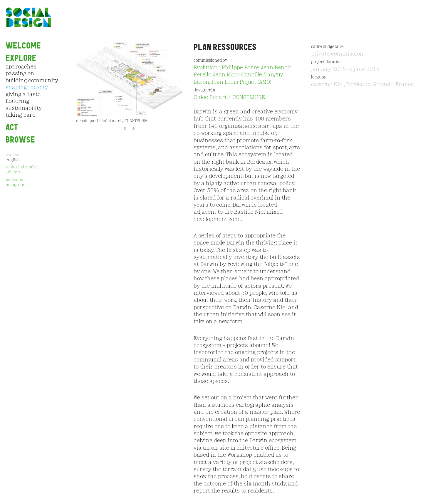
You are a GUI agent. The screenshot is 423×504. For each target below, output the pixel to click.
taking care (20, 115)
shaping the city (27, 88)
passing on (20, 74)
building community (32, 81)
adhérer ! (14, 172)
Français (14, 155)
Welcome (23, 46)
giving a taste (23, 95)
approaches (21, 67)
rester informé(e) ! (22, 167)
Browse (20, 140)
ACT (12, 127)
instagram (16, 185)
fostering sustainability (24, 105)
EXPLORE (21, 58)
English (13, 160)
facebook (14, 180)
